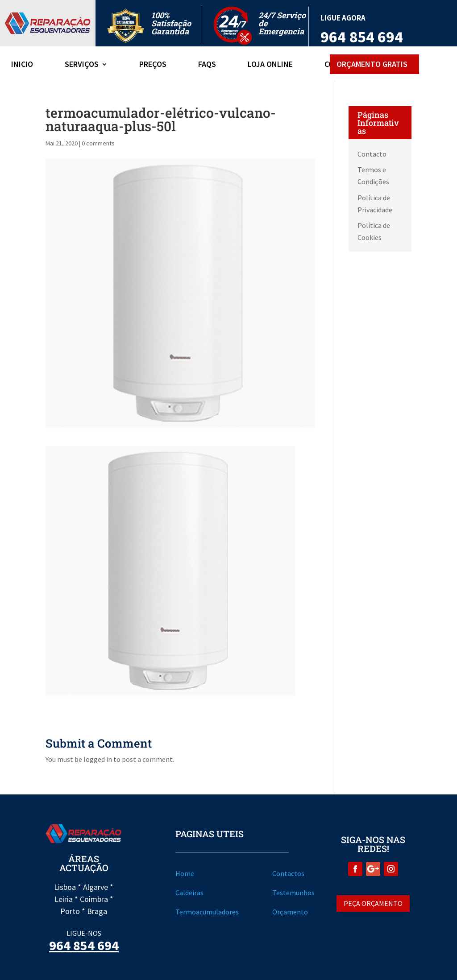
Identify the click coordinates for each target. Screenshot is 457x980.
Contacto (372, 154)
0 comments (98, 143)
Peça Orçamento (373, 903)
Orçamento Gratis (372, 64)
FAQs (207, 65)
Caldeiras (189, 893)
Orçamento (290, 912)
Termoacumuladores (207, 912)
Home (185, 873)
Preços (153, 65)
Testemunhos (293, 893)
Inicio (22, 65)
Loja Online (270, 65)
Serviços (82, 65)
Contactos (288, 873)
